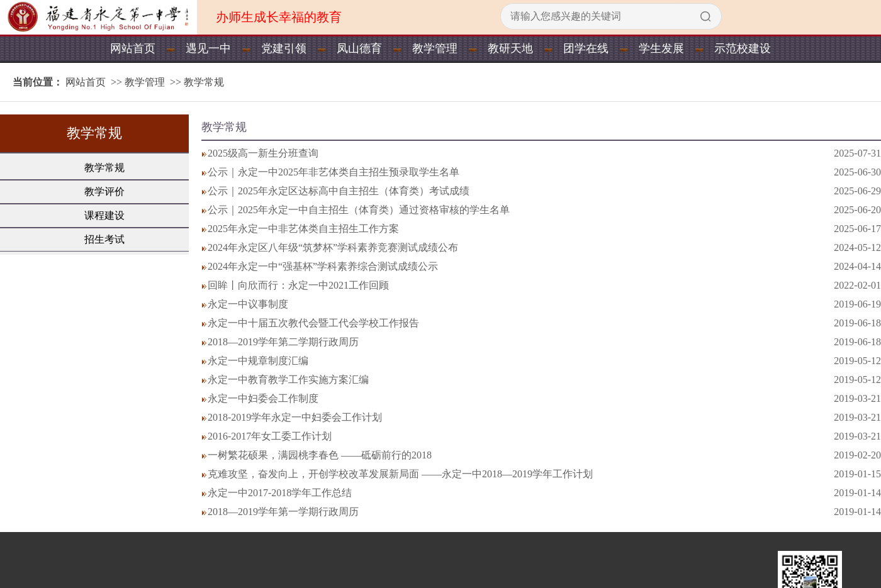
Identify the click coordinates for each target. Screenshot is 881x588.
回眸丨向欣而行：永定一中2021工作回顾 (298, 285)
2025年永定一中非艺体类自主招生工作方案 (303, 229)
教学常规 (204, 82)
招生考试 (104, 239)
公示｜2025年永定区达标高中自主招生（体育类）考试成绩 (339, 191)
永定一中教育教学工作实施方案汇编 (288, 380)
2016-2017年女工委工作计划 (270, 436)
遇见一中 (208, 48)
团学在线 (586, 48)
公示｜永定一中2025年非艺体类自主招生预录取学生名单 (334, 172)
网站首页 (133, 48)
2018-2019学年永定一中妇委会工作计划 (295, 417)
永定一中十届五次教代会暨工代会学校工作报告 (313, 323)
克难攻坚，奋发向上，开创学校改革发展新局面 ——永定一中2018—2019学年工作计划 (400, 474)
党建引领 (284, 48)
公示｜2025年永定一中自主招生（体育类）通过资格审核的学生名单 (359, 210)
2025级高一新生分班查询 (263, 153)
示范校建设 (743, 48)
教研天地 (510, 48)
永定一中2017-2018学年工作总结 (280, 493)
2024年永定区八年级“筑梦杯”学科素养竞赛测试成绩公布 (333, 247)
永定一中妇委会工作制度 (263, 398)
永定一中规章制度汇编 (258, 361)
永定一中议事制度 (248, 304)
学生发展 (661, 48)
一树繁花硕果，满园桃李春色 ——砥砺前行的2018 (320, 455)
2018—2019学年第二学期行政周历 (283, 342)
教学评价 (104, 191)
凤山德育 (359, 48)
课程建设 (104, 215)
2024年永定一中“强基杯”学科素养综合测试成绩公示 (323, 266)
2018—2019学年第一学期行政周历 (283, 512)
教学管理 (435, 48)
